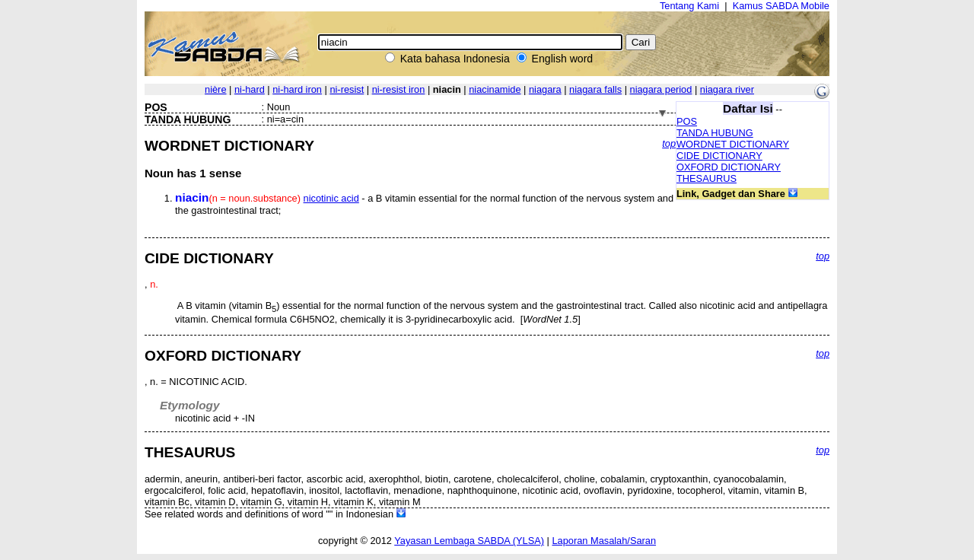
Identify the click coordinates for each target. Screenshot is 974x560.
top (669, 143)
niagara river (727, 89)
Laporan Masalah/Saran (604, 541)
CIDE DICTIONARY (719, 156)
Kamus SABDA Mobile (781, 6)
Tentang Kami (689, 6)
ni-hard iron (297, 89)
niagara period (661, 89)
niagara (545, 89)
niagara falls (595, 89)
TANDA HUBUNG (715, 133)
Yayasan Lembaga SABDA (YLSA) (469, 541)
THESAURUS (707, 178)
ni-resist (347, 89)
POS (687, 121)
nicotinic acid (331, 198)
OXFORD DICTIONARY (729, 167)
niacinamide (495, 89)
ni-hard (250, 89)
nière (215, 89)
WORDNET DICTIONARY (733, 144)
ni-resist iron (399, 89)
